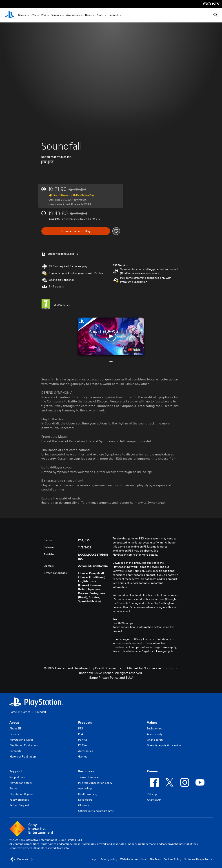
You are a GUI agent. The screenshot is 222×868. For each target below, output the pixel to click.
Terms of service (88, 777)
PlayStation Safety (21, 783)
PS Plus (83, 745)
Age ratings (85, 788)
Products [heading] (85, 722)
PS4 (44, 15)
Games (22, 15)
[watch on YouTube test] (134, 350)
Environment (155, 728)
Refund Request (19, 805)
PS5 (34, 15)
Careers (14, 734)
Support (113, 15)
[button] (111, 336)
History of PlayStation (23, 756)
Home (13, 712)
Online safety (155, 740)
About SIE (15, 728)
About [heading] (14, 722)
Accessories (73, 15)
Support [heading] (16, 771)
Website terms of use (133, 859)
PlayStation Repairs (21, 794)
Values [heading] (152, 722)
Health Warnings (123, 623)
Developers (85, 800)
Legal (94, 859)
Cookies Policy (172, 859)
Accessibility (155, 734)
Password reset (19, 800)
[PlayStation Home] (10, 15)
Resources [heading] (86, 771)
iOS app (152, 794)
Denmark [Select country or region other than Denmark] (22, 859)
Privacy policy (109, 859)
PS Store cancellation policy (95, 783)
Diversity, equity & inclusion (164, 745)
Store (100, 15)
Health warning (88, 794)
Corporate (16, 751)
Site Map (155, 859)
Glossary (84, 805)
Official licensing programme (96, 811)
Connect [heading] (153, 771)
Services (56, 15)
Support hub (17, 777)
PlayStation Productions (24, 745)
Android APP (155, 800)
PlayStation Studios (21, 740)
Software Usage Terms (198, 859)
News (88, 15)
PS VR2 (82, 740)
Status (13, 788)
